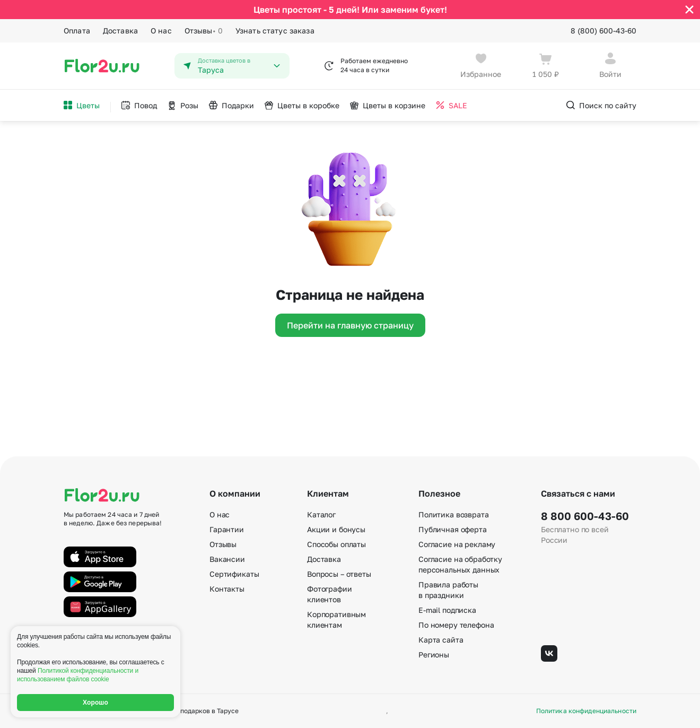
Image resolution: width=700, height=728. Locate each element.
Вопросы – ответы (339, 574)
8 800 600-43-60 (585, 516)
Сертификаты (234, 574)
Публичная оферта (453, 529)
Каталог (321, 514)
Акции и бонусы (336, 529)
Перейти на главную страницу (350, 325)
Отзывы (204, 31)
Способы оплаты (336, 544)
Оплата (77, 31)
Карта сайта (441, 640)
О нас (161, 31)
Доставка (120, 31)
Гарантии (227, 529)
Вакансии (227, 559)
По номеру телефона (456, 625)
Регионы (434, 655)
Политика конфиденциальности (586, 711)
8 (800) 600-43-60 (603, 31)
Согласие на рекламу (457, 544)
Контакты (227, 589)
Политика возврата (454, 514)
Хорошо (95, 703)
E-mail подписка (447, 610)
